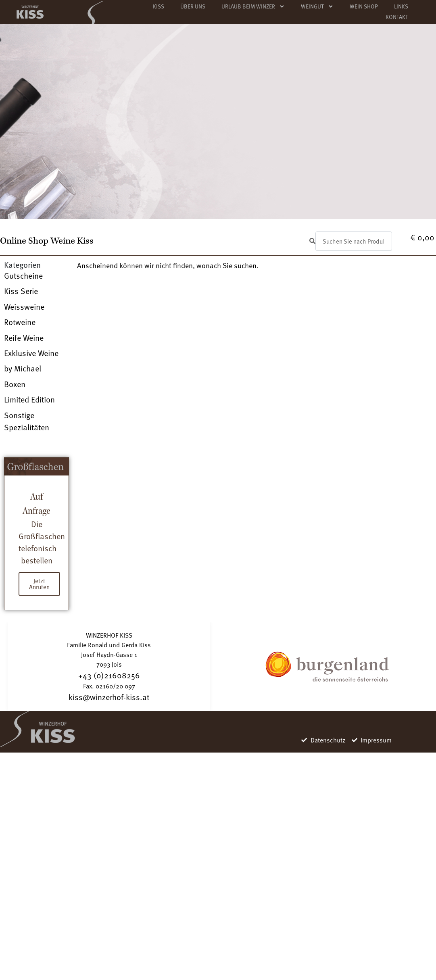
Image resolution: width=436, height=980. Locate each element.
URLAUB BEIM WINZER (253, 6)
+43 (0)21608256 (109, 675)
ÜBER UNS (193, 6)
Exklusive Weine (31, 353)
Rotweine (20, 322)
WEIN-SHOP (364, 6)
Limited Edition (29, 399)
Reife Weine (24, 338)
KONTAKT (397, 17)
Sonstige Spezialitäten (27, 421)
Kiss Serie (21, 291)
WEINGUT (317, 6)
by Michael (23, 368)
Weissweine (24, 307)
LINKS (401, 6)
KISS (159, 6)
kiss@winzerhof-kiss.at (109, 697)
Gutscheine (23, 275)
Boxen (15, 384)
